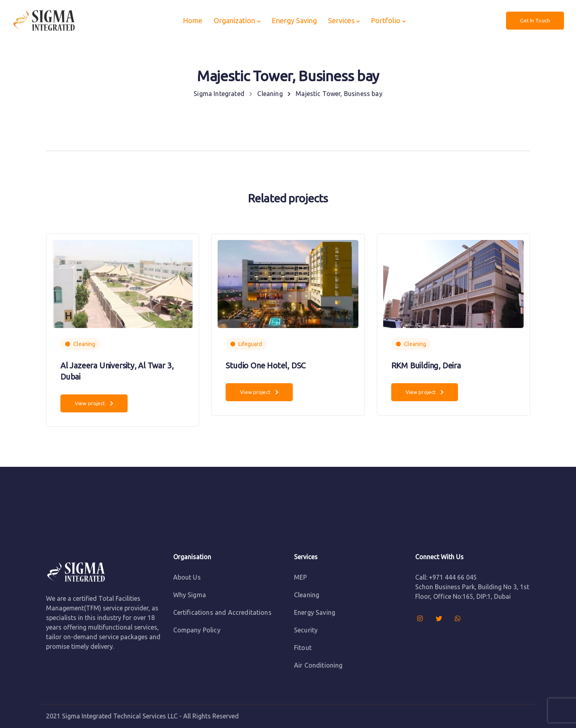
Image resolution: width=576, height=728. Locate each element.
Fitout (303, 648)
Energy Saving (294, 20)
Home (193, 20)
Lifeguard (250, 344)
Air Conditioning (318, 665)
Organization (234, 20)
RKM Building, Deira (426, 365)
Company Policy (197, 630)
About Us (187, 577)
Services (341, 20)
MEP (300, 577)
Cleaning (84, 344)
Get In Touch (535, 20)
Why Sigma (190, 595)
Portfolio (386, 20)
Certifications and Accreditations (222, 612)
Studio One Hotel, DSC (266, 365)
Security (306, 630)
